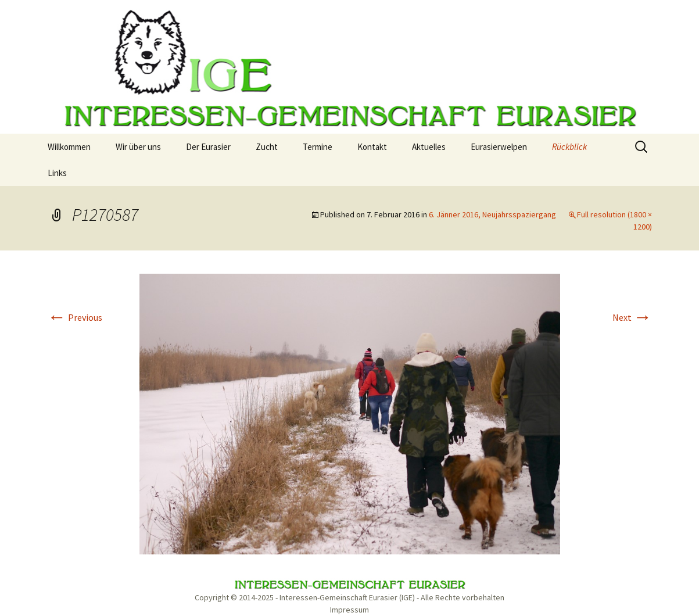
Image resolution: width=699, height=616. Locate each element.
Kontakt (372, 147)
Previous (75, 317)
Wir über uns (138, 147)
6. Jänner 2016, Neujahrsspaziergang (492, 214)
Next (632, 317)
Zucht (267, 147)
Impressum (349, 610)
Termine (318, 147)
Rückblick (569, 147)
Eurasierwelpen (499, 147)
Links (57, 173)
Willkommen (69, 147)
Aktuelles (429, 147)
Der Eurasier (208, 147)
